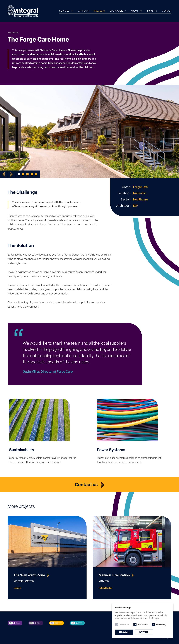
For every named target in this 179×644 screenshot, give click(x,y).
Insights (152, 11)
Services (64, 11)
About (135, 11)
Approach (84, 11)
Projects (99, 11)
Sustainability (118, 11)
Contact (167, 11)
